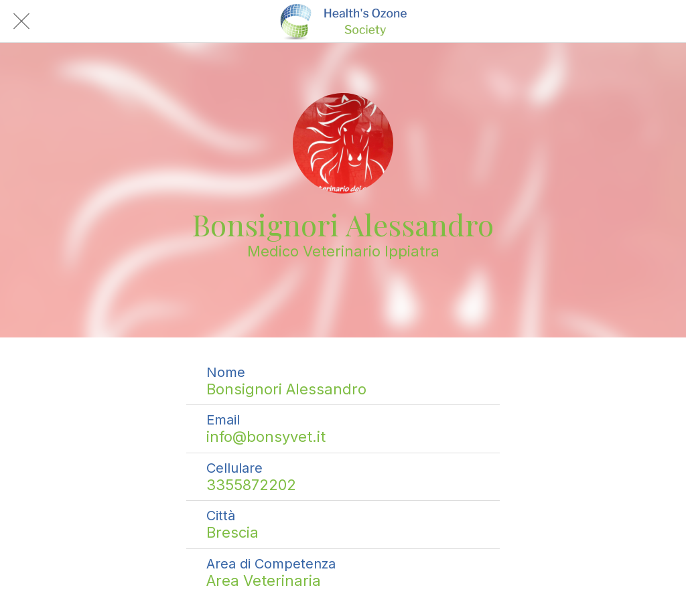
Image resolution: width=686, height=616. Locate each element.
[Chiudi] (21, 21)
